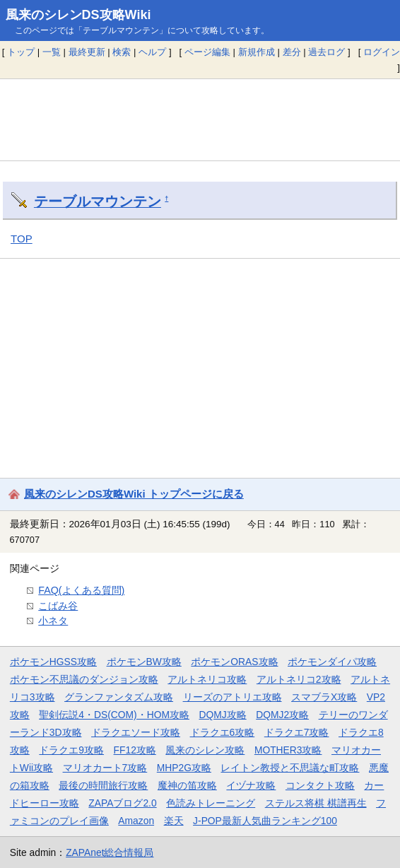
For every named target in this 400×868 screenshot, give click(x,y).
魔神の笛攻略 (187, 785)
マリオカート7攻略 (105, 768)
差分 (292, 52)
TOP (22, 239)
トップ (21, 52)
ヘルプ (152, 52)
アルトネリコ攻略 (207, 679)
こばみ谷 (58, 606)
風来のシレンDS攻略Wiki (78, 15)
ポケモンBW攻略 (144, 662)
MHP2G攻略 (184, 768)
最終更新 (87, 52)
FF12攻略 (135, 750)
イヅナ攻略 (251, 785)
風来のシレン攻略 (205, 750)
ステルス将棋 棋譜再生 (316, 803)
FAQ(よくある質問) (81, 590)
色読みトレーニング (211, 803)
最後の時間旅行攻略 (103, 785)
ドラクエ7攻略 (297, 732)
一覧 (52, 52)
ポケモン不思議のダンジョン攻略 (84, 679)
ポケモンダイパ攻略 (332, 662)
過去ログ (327, 52)
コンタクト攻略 (320, 785)
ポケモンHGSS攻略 (53, 662)
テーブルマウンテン (98, 201)
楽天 (174, 821)
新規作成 (257, 52)
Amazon (136, 821)
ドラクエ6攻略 (223, 732)
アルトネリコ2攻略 (299, 679)
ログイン (382, 52)
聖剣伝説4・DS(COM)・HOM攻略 (114, 715)
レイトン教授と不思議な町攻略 (290, 768)
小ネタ (53, 621)
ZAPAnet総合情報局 (110, 852)
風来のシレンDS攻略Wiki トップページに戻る (134, 494)
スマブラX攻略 (324, 697)
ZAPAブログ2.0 (122, 803)
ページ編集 (207, 52)
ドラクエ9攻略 (71, 750)
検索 (122, 52)
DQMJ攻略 (223, 715)
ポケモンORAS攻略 (234, 662)
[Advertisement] (200, 119)
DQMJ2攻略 (282, 715)
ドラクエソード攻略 (136, 732)
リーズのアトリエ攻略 (233, 697)
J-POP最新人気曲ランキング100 (265, 821)
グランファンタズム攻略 (119, 697)
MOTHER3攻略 (288, 750)
